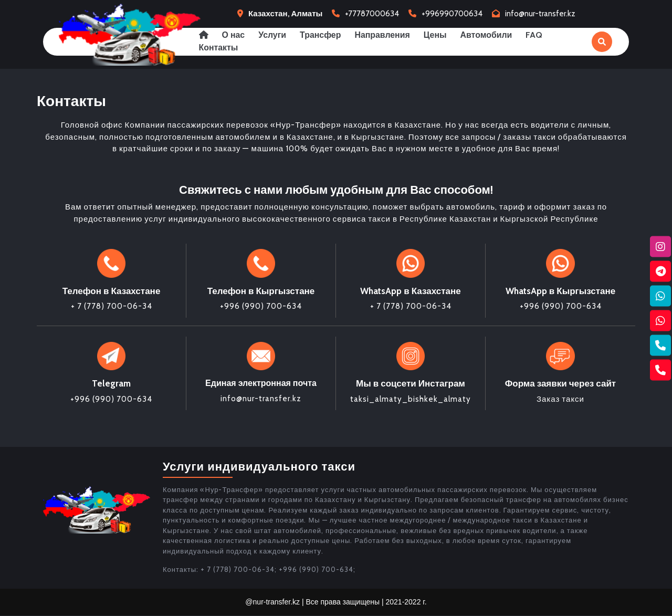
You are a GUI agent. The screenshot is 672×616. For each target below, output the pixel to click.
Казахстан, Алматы (285, 14)
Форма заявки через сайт (560, 384)
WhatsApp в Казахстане (410, 291)
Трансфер (323, 35)
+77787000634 (372, 14)
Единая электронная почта (261, 384)
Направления (385, 35)
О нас (234, 35)
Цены (439, 35)
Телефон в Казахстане (112, 291)
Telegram (111, 384)
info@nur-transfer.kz (540, 14)
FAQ (540, 35)
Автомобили (491, 35)
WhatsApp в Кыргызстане (560, 291)
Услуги (274, 35)
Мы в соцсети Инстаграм (411, 384)
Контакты (219, 48)
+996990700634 (452, 14)
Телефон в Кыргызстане (261, 291)
